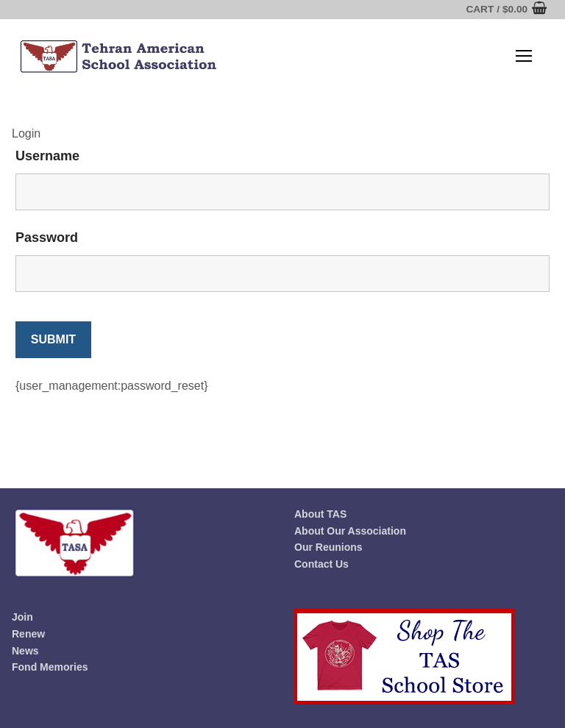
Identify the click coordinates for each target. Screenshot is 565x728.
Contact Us (321, 564)
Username (47, 156)
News (25, 651)
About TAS (320, 514)
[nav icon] (524, 57)
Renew (28, 634)
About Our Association (350, 531)
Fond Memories (50, 667)
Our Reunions (328, 547)
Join (22, 617)
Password (47, 238)
